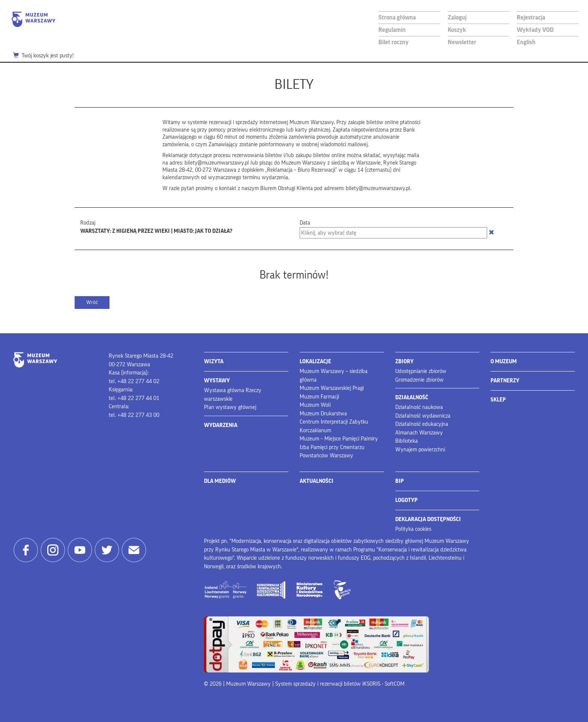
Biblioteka (406, 441)
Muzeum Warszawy (33, 19)
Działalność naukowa (419, 407)
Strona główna (397, 17)
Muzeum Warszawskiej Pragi (332, 388)
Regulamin (392, 30)
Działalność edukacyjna (422, 424)
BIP (400, 481)
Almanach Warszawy (419, 433)
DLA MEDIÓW (220, 481)
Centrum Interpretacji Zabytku (334, 422)
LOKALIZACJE (315, 362)
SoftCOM (395, 684)
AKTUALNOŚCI (316, 481)
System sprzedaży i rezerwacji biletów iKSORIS (328, 684)
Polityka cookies (413, 529)
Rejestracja (531, 17)
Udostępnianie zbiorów (421, 371)
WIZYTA (214, 362)
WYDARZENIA (221, 425)
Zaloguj (457, 17)
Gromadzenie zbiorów (419, 380)
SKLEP (498, 400)
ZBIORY (404, 362)
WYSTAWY (217, 381)
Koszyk (457, 30)
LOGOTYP (406, 500)
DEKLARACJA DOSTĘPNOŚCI (428, 519)
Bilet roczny (394, 42)
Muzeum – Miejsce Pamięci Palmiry (339, 439)
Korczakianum (315, 431)
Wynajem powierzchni (420, 450)
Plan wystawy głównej (230, 407)
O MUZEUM (504, 362)
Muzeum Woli (315, 405)
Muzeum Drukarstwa (323, 414)
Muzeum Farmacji (319, 397)
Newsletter (462, 42)
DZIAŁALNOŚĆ (412, 398)
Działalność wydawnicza (423, 416)
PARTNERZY (505, 381)
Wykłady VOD (535, 30)
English (526, 42)
